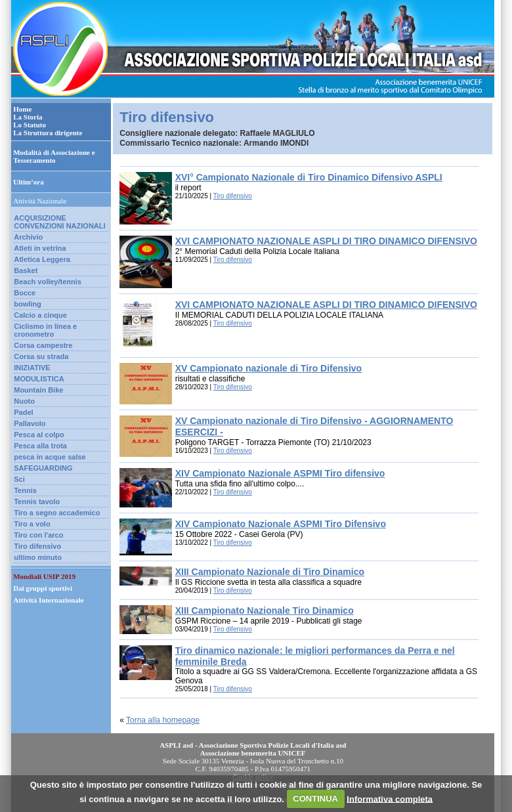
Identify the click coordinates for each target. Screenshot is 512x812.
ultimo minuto (38, 557)
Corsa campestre (43, 345)
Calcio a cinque (40, 315)
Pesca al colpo (39, 435)
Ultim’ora (28, 182)
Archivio (28, 237)
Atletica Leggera (42, 259)
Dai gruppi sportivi (43, 588)
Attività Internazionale (48, 600)
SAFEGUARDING (43, 468)
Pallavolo (30, 423)
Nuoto (24, 401)
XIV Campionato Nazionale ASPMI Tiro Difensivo (281, 524)
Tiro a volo (32, 524)
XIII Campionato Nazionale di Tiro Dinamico (270, 572)
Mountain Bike (38, 390)
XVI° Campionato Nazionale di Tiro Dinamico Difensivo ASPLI (309, 177)
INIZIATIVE (32, 368)
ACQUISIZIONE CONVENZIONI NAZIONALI (59, 222)
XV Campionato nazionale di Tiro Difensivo (268, 368)
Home (22, 109)
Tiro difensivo (37, 546)
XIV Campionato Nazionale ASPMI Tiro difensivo (280, 473)
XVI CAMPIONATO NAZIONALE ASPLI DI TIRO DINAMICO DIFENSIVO (326, 241)
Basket (26, 270)
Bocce (25, 293)
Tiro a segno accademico (57, 513)
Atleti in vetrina (40, 248)
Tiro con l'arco (38, 535)
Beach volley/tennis (48, 282)
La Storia (28, 117)
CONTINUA (315, 799)
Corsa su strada (41, 356)
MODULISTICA (39, 379)
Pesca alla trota (40, 446)
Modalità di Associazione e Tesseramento (54, 156)
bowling (28, 304)
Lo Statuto (30, 125)
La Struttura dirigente (48, 133)
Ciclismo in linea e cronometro (45, 330)
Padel (23, 412)
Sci (19, 479)
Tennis (25, 490)
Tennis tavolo (37, 502)
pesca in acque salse (50, 457)
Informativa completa (390, 799)
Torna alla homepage (163, 720)
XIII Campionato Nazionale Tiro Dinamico (265, 610)
